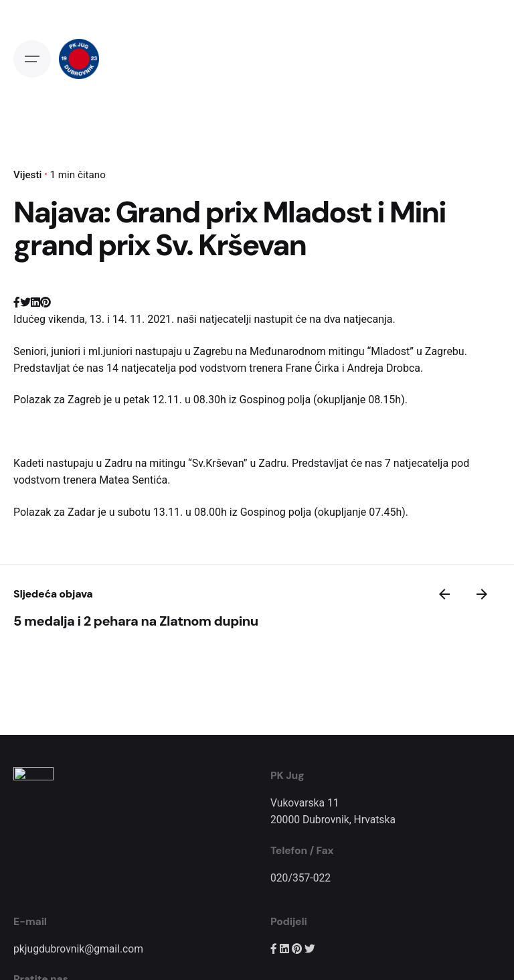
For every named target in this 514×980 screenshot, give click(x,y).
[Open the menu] (32, 59)
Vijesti (27, 175)
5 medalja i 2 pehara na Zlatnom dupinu (136, 621)
